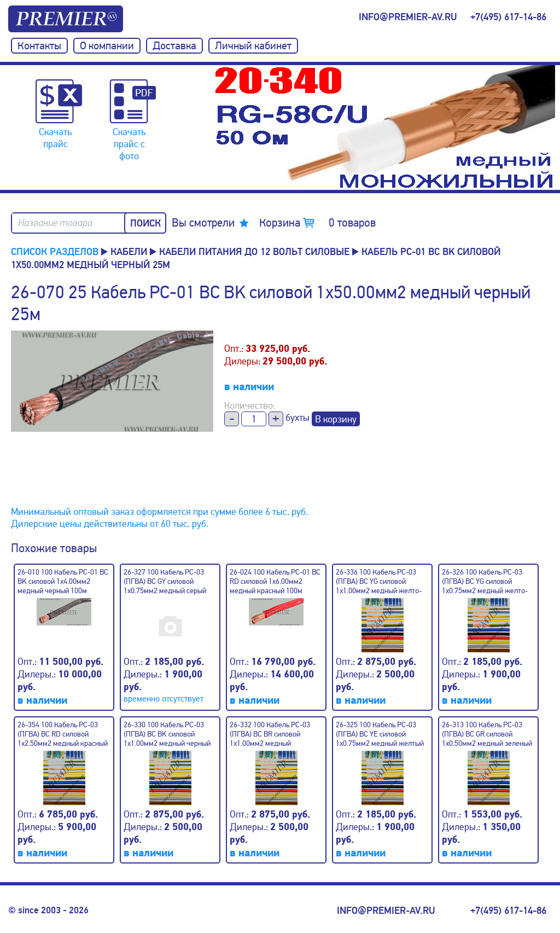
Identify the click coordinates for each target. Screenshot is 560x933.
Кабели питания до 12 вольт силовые (254, 252)
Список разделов (55, 252)
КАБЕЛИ (129, 252)
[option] (385, 128)
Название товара (55, 223)
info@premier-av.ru (408, 17)
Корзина (317, 223)
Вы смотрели (203, 223)
